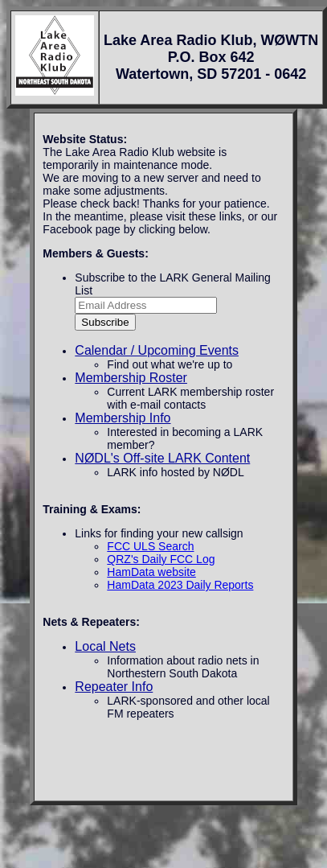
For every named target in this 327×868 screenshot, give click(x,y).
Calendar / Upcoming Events (157, 350)
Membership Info (123, 418)
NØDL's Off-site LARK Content (162, 458)
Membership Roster (131, 378)
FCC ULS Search (150, 546)
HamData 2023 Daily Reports (180, 585)
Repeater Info (114, 687)
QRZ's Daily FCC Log (161, 559)
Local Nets (105, 646)
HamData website (151, 572)
